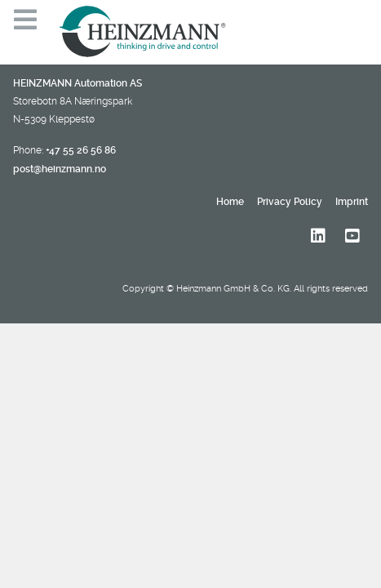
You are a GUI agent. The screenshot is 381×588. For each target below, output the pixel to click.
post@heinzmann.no (60, 169)
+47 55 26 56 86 (81, 150)
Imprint (352, 202)
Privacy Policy (290, 202)
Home (230, 202)
